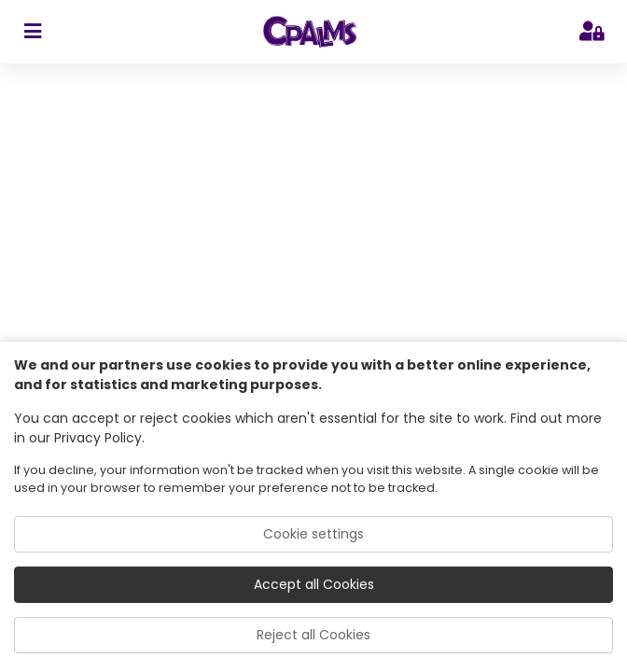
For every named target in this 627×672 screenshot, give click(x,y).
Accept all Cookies (314, 584)
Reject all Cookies (313, 635)
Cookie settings (313, 534)
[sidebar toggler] (32, 32)
